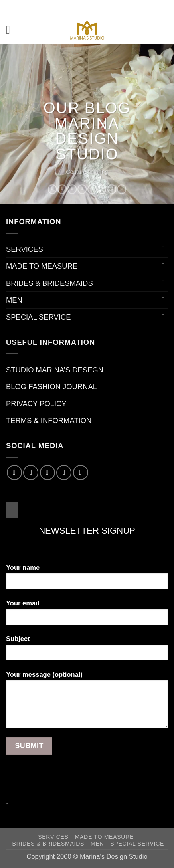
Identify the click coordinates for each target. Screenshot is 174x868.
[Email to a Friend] (82, 189)
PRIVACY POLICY (36, 404)
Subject (87, 651)
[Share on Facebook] (62, 189)
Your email (87, 615)
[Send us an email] (64, 473)
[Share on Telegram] (122, 189)
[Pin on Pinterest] (92, 189)
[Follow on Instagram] (31, 473)
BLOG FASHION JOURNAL (51, 387)
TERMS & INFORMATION (49, 420)
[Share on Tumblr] (112, 189)
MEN (14, 300)
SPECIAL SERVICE (39, 317)
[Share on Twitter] (72, 189)
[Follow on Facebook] (14, 473)
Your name (87, 580)
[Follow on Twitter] (47, 473)
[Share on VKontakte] (102, 189)
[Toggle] (163, 249)
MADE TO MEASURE (42, 266)
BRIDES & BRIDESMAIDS (49, 283)
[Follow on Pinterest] (81, 473)
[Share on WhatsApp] (52, 189)
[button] (12, 30)
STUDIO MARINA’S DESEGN (55, 370)
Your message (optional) (87, 703)
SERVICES (25, 249)
